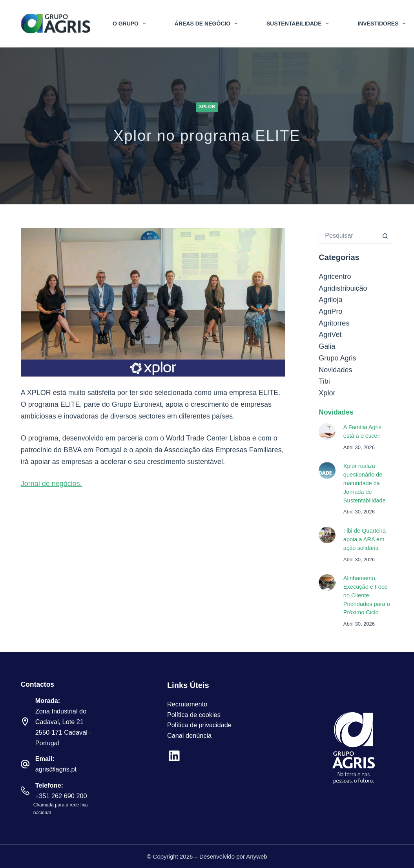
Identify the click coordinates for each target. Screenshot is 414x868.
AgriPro (330, 311)
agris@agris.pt (56, 769)
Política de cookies (194, 715)
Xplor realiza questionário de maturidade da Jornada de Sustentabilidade (365, 483)
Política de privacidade (199, 725)
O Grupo (131, 24)
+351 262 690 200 (61, 796)
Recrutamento (187, 704)
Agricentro (335, 277)
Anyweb (256, 856)
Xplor (207, 107)
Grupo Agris (337, 358)
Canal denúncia (189, 735)
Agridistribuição (343, 288)
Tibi (324, 381)
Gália (327, 346)
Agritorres (334, 323)
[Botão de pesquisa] (385, 236)
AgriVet (330, 335)
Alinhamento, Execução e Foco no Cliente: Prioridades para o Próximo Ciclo (367, 595)
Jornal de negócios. (51, 484)
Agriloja (330, 300)
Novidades (335, 370)
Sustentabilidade (299, 24)
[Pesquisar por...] (348, 236)
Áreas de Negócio (208, 24)
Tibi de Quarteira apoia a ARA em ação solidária (365, 539)
